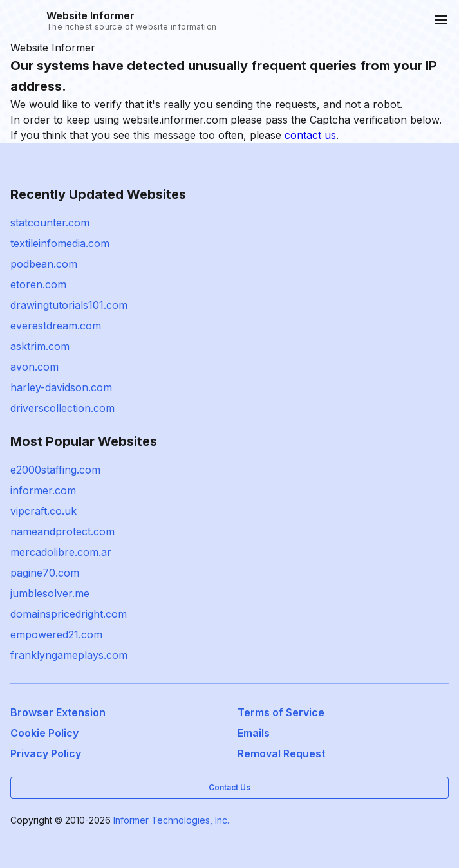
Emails (254, 733)
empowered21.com (56, 634)
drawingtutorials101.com (69, 305)
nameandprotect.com (62, 531)
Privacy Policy (46, 753)
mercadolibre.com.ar (61, 552)
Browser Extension (58, 712)
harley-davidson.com (61, 387)
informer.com (43, 490)
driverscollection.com (62, 408)
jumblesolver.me (50, 593)
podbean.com (44, 264)
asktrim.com (40, 346)
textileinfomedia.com (60, 243)
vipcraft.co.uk (43, 511)
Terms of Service (281, 712)
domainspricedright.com (69, 614)
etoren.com (38, 284)
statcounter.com (50, 223)
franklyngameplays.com (69, 655)
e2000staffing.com (55, 470)
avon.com (34, 367)
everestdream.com (56, 326)
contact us (310, 135)
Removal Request (281, 753)
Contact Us (229, 787)
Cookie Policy (44, 733)
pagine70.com (45, 573)
